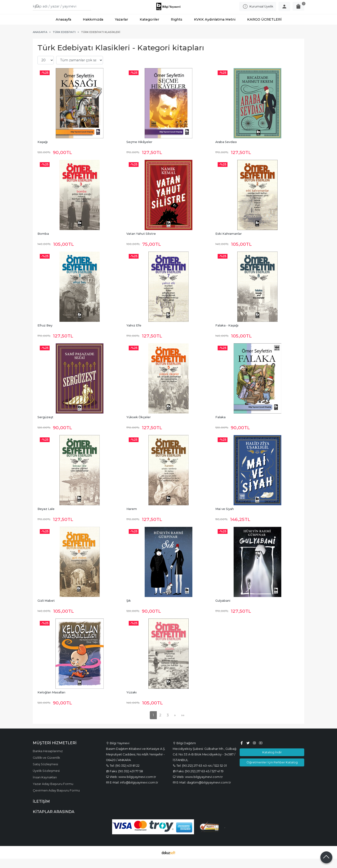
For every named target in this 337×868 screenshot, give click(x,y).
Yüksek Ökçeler (139, 427)
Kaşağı (43, 151)
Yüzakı (132, 702)
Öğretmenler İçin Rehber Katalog (272, 772)
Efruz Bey (45, 335)
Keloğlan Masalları (51, 702)
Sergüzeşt (45, 427)
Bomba (43, 243)
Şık (129, 610)
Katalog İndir (272, 762)
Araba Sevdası (226, 151)
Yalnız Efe (134, 335)
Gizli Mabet (46, 610)
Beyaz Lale (46, 518)
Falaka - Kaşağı (227, 335)
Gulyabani (223, 610)
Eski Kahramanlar (229, 243)
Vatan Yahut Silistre (141, 243)
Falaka (220, 427)
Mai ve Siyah (225, 518)
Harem (132, 518)
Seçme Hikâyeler (139, 151)
